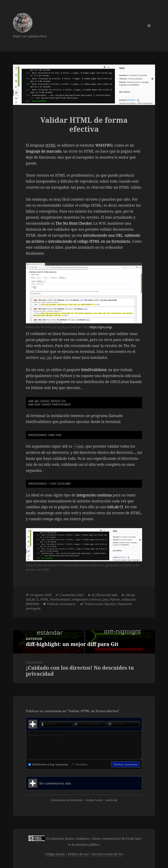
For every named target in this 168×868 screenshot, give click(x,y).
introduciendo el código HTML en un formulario (89, 241)
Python (115, 599)
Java (105, 599)
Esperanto (125, 604)
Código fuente (94, 800)
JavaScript (111, 800)
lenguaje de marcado (44, 151)
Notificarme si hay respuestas (48, 764)
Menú (149, 26)
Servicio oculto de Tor (107, 854)
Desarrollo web (107, 595)
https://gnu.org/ (101, 327)
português (33, 608)
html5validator (94, 370)
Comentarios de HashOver (66, 800)
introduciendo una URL (103, 235)
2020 (48, 595)
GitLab (130, 595)
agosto (39, 595)
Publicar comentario (61, 604)
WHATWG (104, 145)
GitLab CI (115, 507)
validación (129, 599)
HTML (44, 599)
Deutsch (110, 604)
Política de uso (78, 854)
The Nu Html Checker (73, 223)
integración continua (94, 495)
